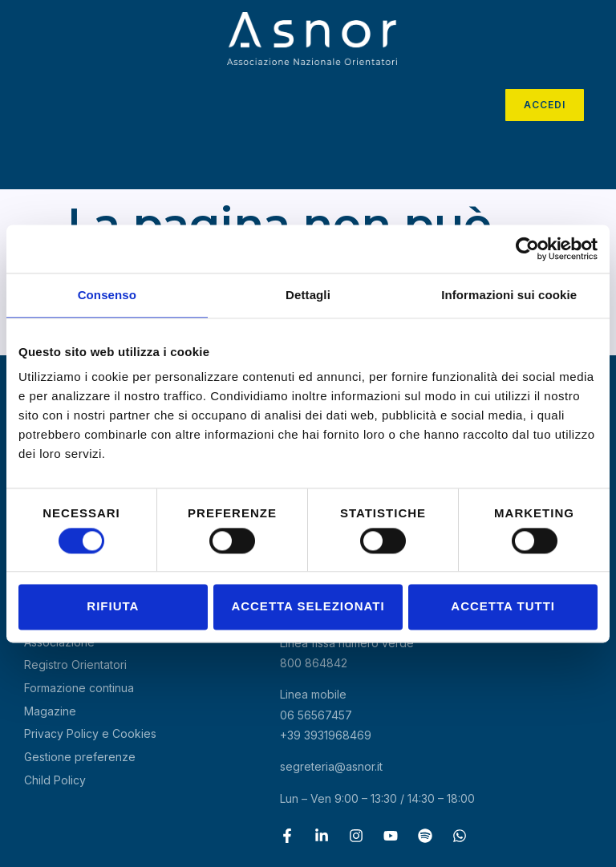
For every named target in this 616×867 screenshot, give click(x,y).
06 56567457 (316, 715)
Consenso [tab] (107, 295)
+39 (326, 735)
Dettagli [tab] (308, 295)
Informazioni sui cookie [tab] (509, 295)
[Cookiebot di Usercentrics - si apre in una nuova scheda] (527, 249)
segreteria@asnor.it (331, 766)
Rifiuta (113, 607)
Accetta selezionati (308, 607)
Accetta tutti (503, 607)
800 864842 (314, 663)
